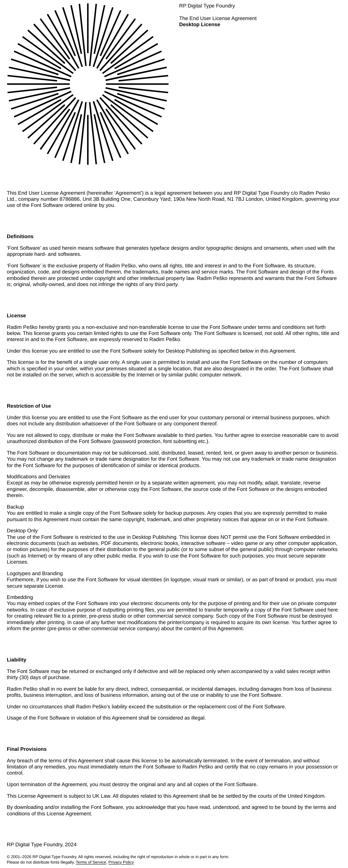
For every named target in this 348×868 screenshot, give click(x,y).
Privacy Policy (121, 862)
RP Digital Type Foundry (55, 857)
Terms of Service (91, 862)
